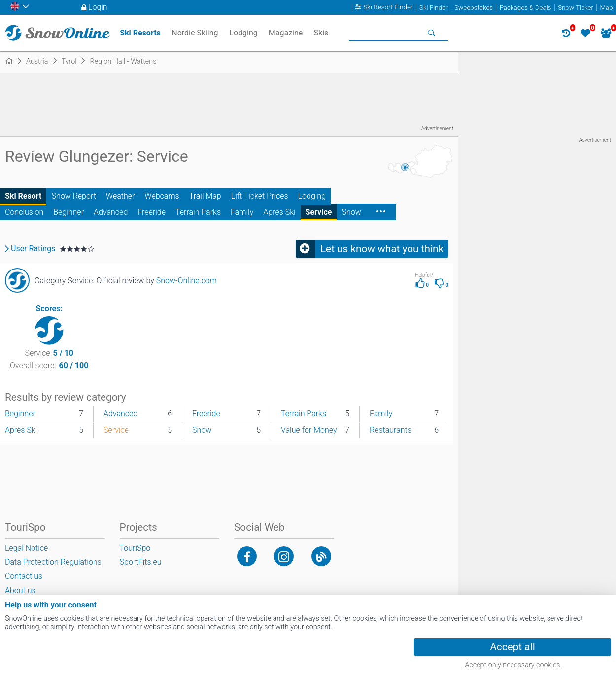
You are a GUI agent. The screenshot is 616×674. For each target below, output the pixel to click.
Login (98, 7)
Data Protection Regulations (53, 562)
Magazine (286, 33)
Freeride (152, 212)
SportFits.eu (141, 562)
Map (606, 8)
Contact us (24, 576)
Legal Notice (26, 548)
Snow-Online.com (187, 281)
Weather (120, 196)
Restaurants (391, 430)
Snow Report (73, 196)
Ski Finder (434, 8)
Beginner (68, 212)
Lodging (312, 196)
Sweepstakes (474, 8)
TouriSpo (135, 548)
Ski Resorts (140, 33)
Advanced (111, 212)
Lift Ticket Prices (260, 196)
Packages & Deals (526, 8)
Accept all (512, 647)
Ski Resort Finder (388, 8)
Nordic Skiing (195, 33)
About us (20, 590)
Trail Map (205, 196)
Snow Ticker (576, 8)
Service (319, 212)
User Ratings (33, 249)
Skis (321, 33)
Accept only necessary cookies (512, 665)
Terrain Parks (198, 212)
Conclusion (24, 212)
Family (242, 212)
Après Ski (279, 212)
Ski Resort (23, 196)
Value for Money (309, 430)
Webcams (162, 196)
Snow (351, 212)
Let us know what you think (382, 249)
